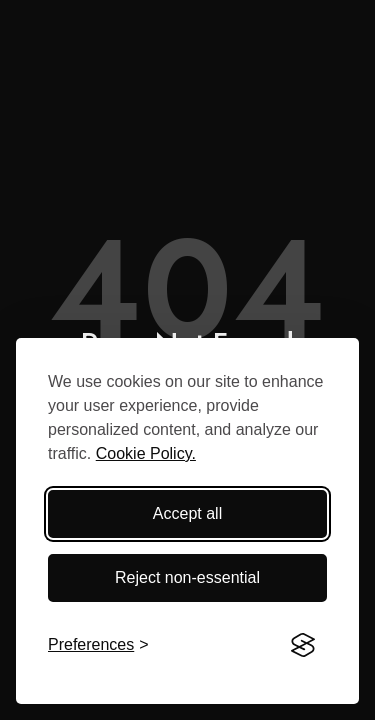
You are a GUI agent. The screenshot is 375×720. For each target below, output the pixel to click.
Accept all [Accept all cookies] (187, 513)
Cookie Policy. (146, 453)
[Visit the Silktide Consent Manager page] (303, 645)
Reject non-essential (187, 577)
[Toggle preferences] (98, 645)
